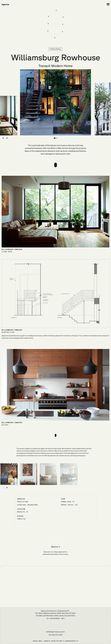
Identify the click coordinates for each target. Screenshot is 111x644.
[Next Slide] (7, 138)
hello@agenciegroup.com (55, 632)
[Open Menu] (108, 4)
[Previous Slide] (3, 138)
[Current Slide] (55, 102)
